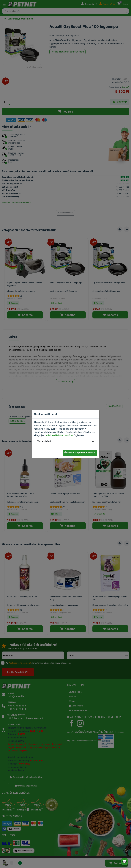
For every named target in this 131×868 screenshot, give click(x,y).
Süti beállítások (44, 441)
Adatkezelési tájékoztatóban (60, 435)
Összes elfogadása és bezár (80, 453)
